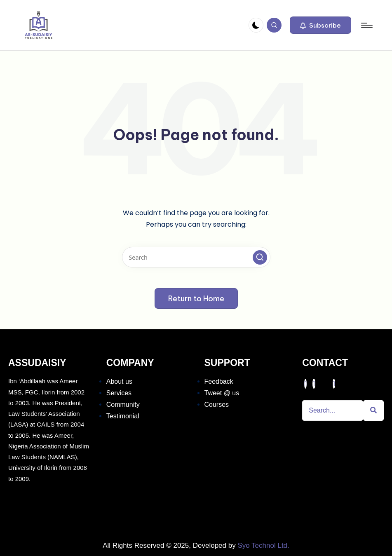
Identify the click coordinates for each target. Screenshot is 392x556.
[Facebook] (305, 384)
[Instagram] (334, 384)
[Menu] (366, 25)
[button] (320, 25)
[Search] (333, 411)
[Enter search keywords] (196, 257)
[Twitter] (314, 384)
